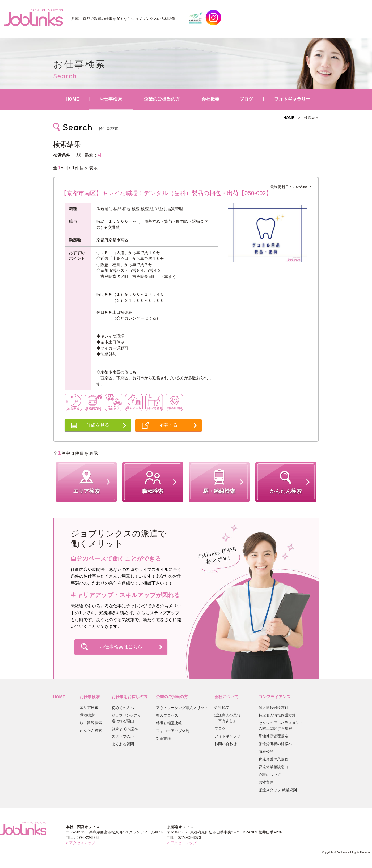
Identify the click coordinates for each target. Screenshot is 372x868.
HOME (72, 99)
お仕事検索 (111, 99)
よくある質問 (123, 744)
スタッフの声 (123, 736)
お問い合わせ (226, 744)
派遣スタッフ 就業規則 (278, 790)
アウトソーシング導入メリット (182, 708)
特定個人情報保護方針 (277, 715)
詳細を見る (98, 425)
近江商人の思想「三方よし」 (227, 718)
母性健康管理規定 (273, 736)
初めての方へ (123, 708)
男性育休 (266, 782)
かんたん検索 (91, 731)
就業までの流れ (125, 729)
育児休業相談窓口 (273, 767)
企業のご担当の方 (162, 99)
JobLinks (33, 18)
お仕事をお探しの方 (130, 697)
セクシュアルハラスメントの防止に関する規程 (281, 726)
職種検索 (87, 715)
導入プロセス (167, 715)
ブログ (246, 99)
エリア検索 (89, 707)
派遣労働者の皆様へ (275, 744)
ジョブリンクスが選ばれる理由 (126, 718)
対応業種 (163, 738)
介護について (270, 775)
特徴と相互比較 (169, 723)
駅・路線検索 (91, 723)
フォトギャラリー (292, 99)
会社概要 (210, 99)
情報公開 (266, 751)
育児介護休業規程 (273, 759)
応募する (168, 425)
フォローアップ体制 (173, 731)
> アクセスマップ (81, 843)
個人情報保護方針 (273, 707)
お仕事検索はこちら (121, 647)
